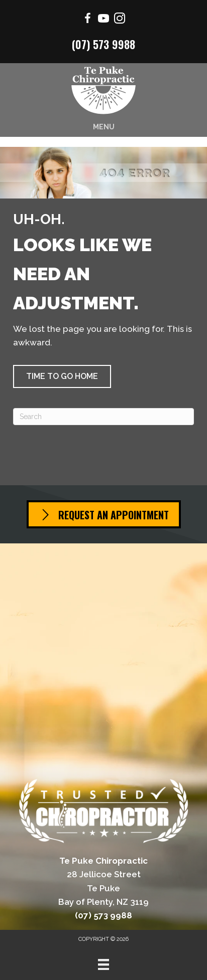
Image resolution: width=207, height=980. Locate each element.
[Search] (103, 417)
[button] (62, 376)
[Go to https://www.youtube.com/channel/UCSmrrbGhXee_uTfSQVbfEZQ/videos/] (103, 20)
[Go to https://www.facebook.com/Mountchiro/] (87, 20)
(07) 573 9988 (103, 44)
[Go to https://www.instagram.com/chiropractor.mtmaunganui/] (120, 20)
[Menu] (103, 964)
